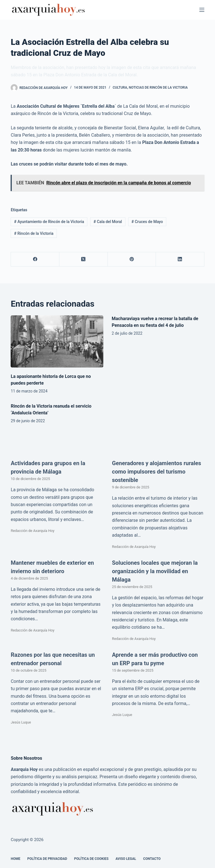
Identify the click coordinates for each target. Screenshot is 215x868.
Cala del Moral (108, 222)
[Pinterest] (132, 259)
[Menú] (202, 10)
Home (15, 859)
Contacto (152, 859)
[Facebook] (35, 259)
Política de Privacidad (47, 859)
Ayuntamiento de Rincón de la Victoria (49, 222)
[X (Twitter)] (84, 259)
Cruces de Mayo (147, 222)
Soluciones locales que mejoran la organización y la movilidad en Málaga (155, 571)
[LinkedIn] (180, 259)
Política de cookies (91, 859)
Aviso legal (126, 859)
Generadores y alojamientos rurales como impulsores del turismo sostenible (156, 472)
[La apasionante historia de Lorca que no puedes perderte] (57, 341)
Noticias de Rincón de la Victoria (158, 88)
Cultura (120, 88)
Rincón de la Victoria (34, 233)
